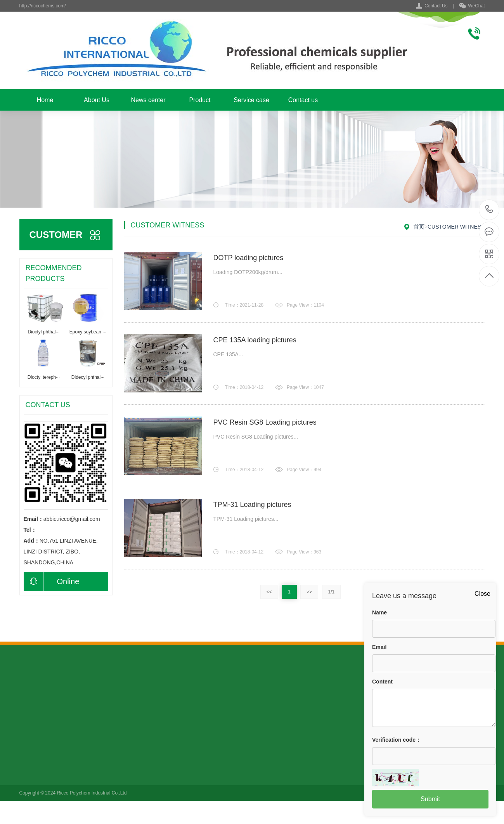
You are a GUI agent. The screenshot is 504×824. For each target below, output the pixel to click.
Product (200, 100)
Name (379, 612)
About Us (97, 100)
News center (148, 100)
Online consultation (52, 581)
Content (382, 682)
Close (482, 594)
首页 (419, 227)
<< (269, 592)
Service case (251, 100)
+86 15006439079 (489, 210)
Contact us (303, 100)
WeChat (472, 6)
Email (379, 647)
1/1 (332, 592)
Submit (430, 799)
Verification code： (397, 740)
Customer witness (456, 227)
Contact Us (436, 6)
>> (309, 592)
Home (45, 100)
